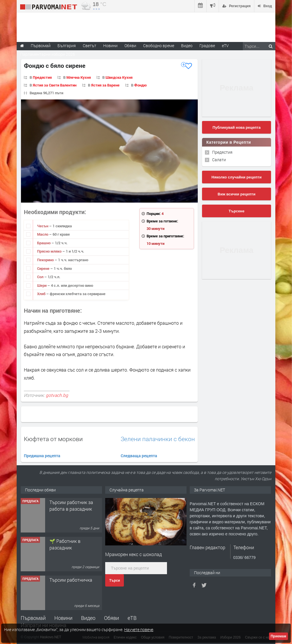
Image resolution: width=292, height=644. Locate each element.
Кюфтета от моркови (53, 439)
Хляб (42, 294)
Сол (41, 277)
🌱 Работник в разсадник (65, 544)
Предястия (42, 77)
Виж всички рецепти (236, 194)
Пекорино (46, 260)
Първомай (33, 618)
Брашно (44, 243)
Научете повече (139, 629)
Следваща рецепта (139, 456)
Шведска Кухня (119, 77)
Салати (219, 160)
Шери (42, 285)
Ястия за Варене (105, 85)
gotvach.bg (57, 395)
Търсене (237, 211)
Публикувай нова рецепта (236, 127)
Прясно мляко (50, 251)
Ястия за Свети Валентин (55, 85)
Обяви (112, 618)
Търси (115, 580)
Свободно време (159, 46)
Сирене (44, 268)
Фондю (141, 85)
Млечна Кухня (79, 77)
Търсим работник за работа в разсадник (71, 505)
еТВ (132, 618)
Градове (207, 46)
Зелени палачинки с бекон (158, 439)
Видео (88, 618)
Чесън (43, 226)
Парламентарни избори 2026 (48, 54)
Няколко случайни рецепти (237, 177)
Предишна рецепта (42, 456)
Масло (43, 234)
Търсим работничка (71, 580)
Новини (110, 46)
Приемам (278, 636)
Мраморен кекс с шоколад (133, 554)
